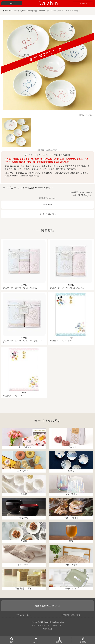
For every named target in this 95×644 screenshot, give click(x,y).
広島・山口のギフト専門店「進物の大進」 (48, 625)
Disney (42, 11)
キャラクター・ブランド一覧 (26, 11)
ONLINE (8, 11)
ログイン (59, 642)
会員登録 (83, 642)
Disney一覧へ (47, 205)
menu (12, 3)
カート (36, 642)
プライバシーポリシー (24, 615)
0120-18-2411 (53, 606)
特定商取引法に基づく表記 (71, 615)
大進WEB (83, 3)
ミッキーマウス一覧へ (48, 214)
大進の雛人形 (48, 629)
